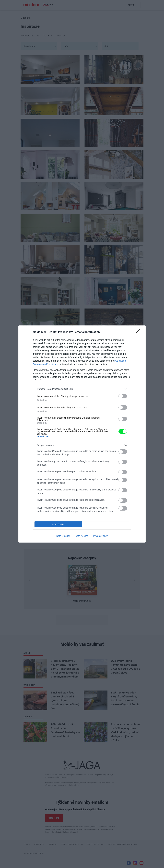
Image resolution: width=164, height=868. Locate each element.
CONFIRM (58, 524)
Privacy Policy (100, 536)
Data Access (82, 536)
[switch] (123, 396)
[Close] (139, 332)
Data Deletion (63, 536)
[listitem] (82, 389)
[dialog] (82, 434)
